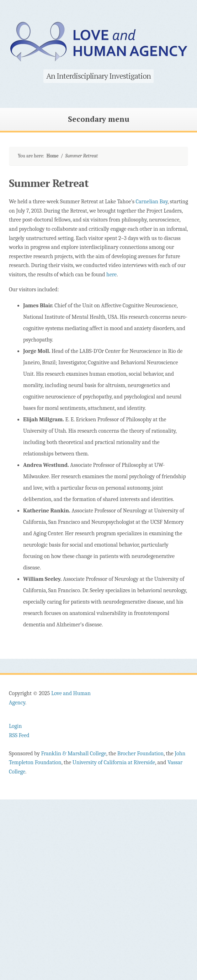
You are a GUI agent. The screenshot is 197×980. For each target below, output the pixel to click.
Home (52, 156)
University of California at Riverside (114, 762)
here (111, 275)
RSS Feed (19, 735)
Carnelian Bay (152, 202)
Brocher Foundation (141, 754)
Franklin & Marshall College (73, 754)
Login (15, 726)
